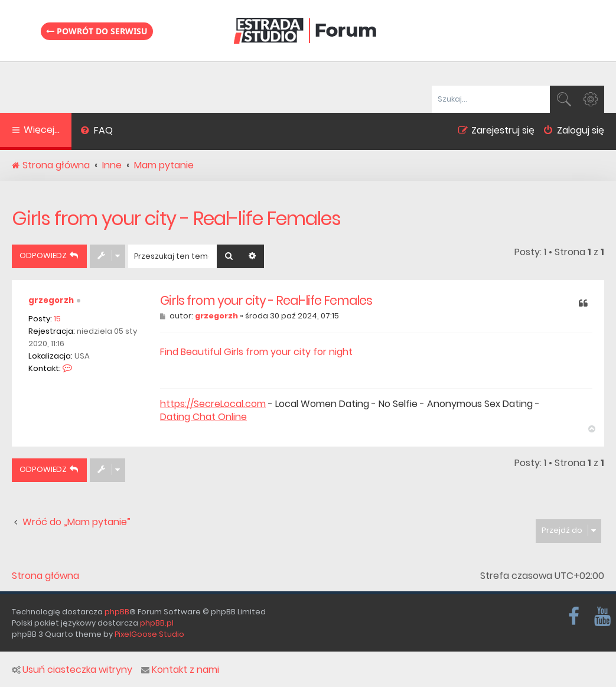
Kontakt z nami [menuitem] (180, 670)
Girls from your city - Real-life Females (176, 218)
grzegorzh (51, 300)
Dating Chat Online (203, 417)
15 (57, 319)
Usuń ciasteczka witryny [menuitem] (72, 670)
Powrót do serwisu (97, 31)
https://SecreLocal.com (213, 404)
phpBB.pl (157, 623)
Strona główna (45, 576)
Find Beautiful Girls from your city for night (256, 352)
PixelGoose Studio (149, 634)
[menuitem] (97, 132)
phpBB (117, 612)
